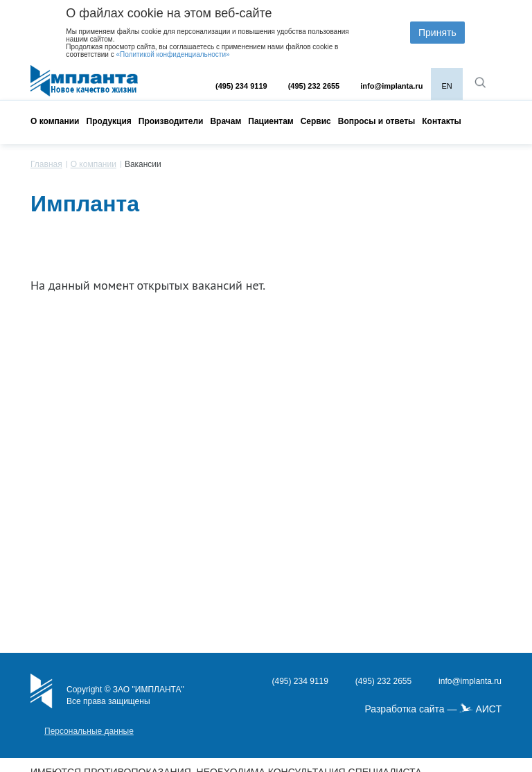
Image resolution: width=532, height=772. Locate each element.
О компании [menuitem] (94, 164)
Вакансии (143, 164)
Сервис (316, 121)
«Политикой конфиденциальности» (172, 54)
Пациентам (271, 121)
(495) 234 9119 (241, 86)
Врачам (225, 121)
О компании (55, 121)
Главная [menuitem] (46, 164)
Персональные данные (89, 731)
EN (446, 86)
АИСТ (488, 709)
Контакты (442, 121)
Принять (437, 33)
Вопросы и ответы (376, 121)
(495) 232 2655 (314, 86)
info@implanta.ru (391, 86)
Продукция (109, 121)
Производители (171, 121)
